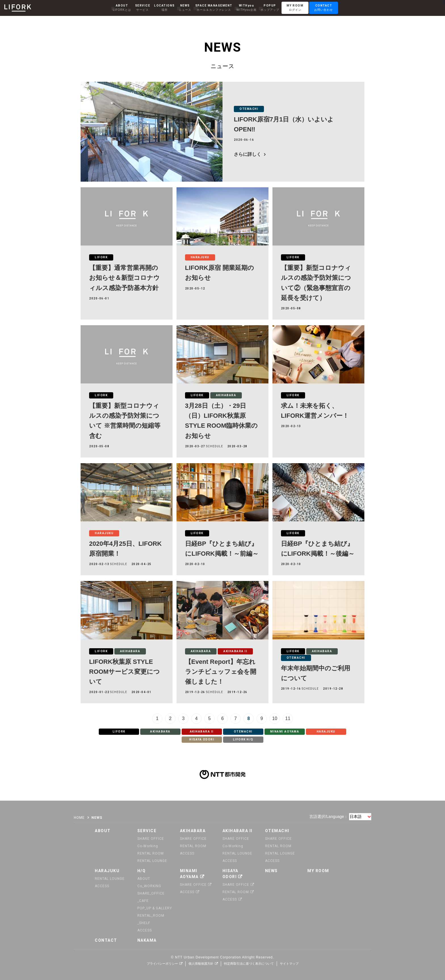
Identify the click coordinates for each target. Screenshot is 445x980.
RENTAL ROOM (151, 853)
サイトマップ (289, 964)
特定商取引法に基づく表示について (249, 964)
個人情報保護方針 (201, 964)
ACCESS (187, 853)
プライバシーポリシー (162, 964)
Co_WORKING (149, 886)
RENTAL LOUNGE (152, 861)
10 (275, 718)
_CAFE (143, 901)
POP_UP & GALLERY (155, 908)
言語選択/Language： (329, 817)
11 (288, 718)
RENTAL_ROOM (151, 916)
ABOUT (144, 879)
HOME (79, 818)
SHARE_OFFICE (151, 893)
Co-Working (148, 846)
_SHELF (144, 923)
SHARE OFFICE (151, 839)
